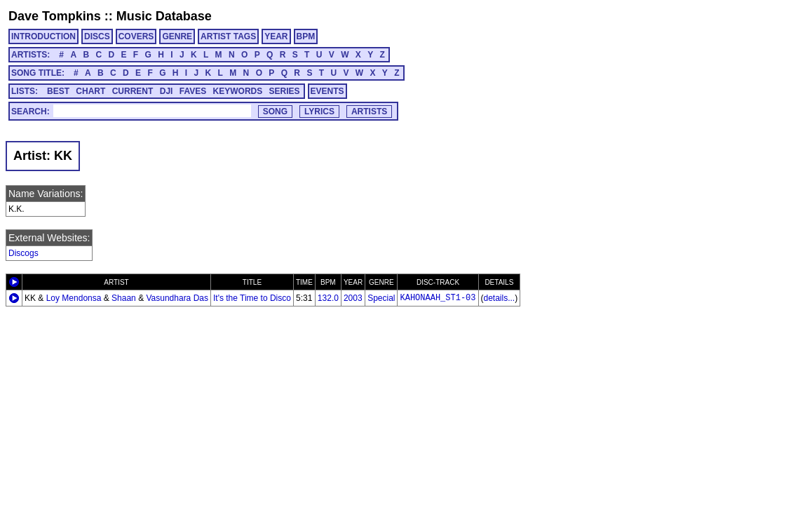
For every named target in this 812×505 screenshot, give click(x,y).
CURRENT (133, 91)
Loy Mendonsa (74, 298)
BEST (58, 91)
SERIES (285, 91)
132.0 (328, 298)
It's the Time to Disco (252, 298)
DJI (167, 91)
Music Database (164, 16)
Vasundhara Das (177, 298)
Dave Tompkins (55, 16)
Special (381, 298)
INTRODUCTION (43, 36)
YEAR (276, 36)
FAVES (193, 91)
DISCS (97, 36)
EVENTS (327, 91)
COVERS (136, 36)
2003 (353, 298)
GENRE (177, 36)
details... (500, 298)
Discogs (23, 253)
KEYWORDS (238, 91)
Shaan (124, 298)
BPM (306, 36)
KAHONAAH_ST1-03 (438, 298)
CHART (90, 91)
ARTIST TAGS (228, 36)
